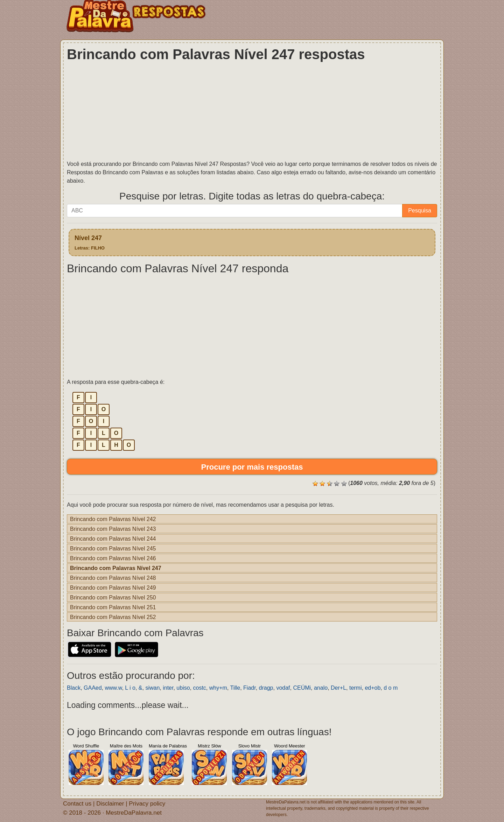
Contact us (77, 803)
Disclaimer (110, 803)
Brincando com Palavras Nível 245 (113, 548)
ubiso (183, 688)
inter (168, 688)
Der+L (338, 688)
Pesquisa (420, 210)
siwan (152, 688)
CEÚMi (302, 688)
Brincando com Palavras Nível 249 (113, 588)
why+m (218, 688)
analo (321, 688)
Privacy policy (147, 803)
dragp (266, 688)
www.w (114, 688)
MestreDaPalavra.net (134, 812)
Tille (235, 688)
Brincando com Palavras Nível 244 (113, 539)
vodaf (283, 688)
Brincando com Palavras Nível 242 (113, 519)
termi (356, 688)
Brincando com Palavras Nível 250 (113, 597)
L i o (130, 688)
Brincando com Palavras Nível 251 (113, 607)
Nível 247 (90, 242)
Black (74, 688)
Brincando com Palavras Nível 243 (113, 529)
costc (199, 688)
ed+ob (373, 688)
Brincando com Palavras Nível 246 (113, 558)
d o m (391, 688)
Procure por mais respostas (252, 466)
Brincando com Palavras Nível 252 (113, 617)
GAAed (93, 688)
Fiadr (250, 688)
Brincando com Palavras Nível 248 (113, 578)
